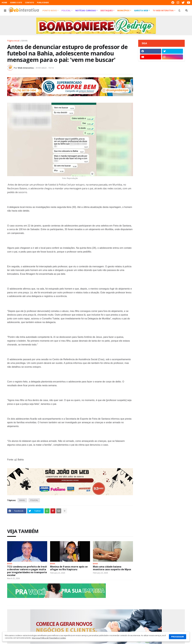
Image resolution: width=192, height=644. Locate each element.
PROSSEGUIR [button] (178, 637)
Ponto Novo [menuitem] (50, 10)
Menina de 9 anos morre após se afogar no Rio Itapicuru (69, 568)
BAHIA (24, 41)
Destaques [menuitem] (107, 10)
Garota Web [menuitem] (141, 10)
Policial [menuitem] (66, 10)
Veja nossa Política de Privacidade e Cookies (49, 638)
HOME (4, 3)
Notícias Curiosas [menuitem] (86, 10)
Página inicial (13, 41)
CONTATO (30, 3)
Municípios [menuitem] (123, 10)
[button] (5, 11)
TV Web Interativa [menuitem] (163, 10)
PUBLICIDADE (43, 3)
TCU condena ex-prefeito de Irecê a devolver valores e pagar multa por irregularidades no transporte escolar (27, 571)
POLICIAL (34, 500)
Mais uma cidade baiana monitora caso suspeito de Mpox (112, 568)
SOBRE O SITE (16, 3)
